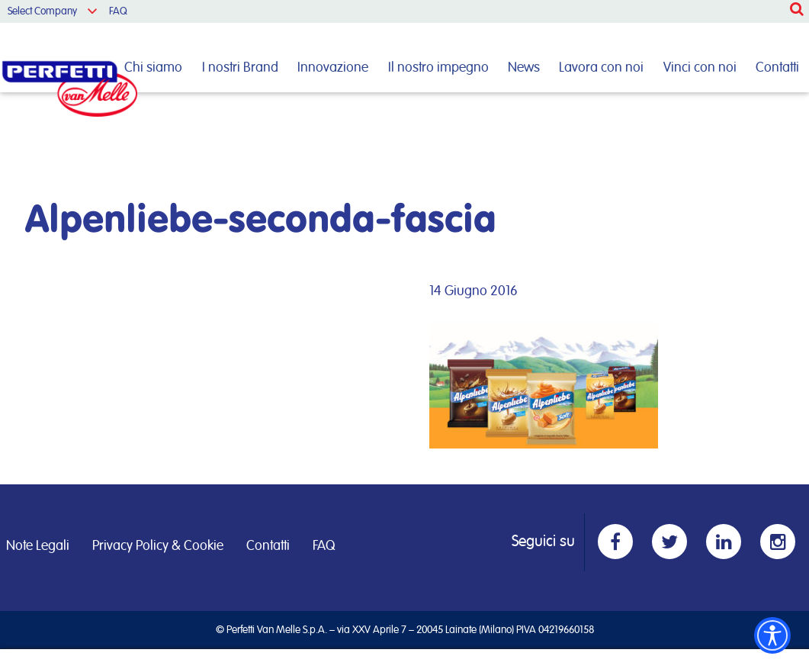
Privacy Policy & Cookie (158, 546)
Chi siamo (153, 68)
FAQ (118, 11)
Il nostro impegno (438, 68)
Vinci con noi (700, 68)
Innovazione (333, 68)
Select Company (42, 11)
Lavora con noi (601, 68)
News (524, 68)
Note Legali (38, 546)
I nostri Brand (240, 68)
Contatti (777, 68)
